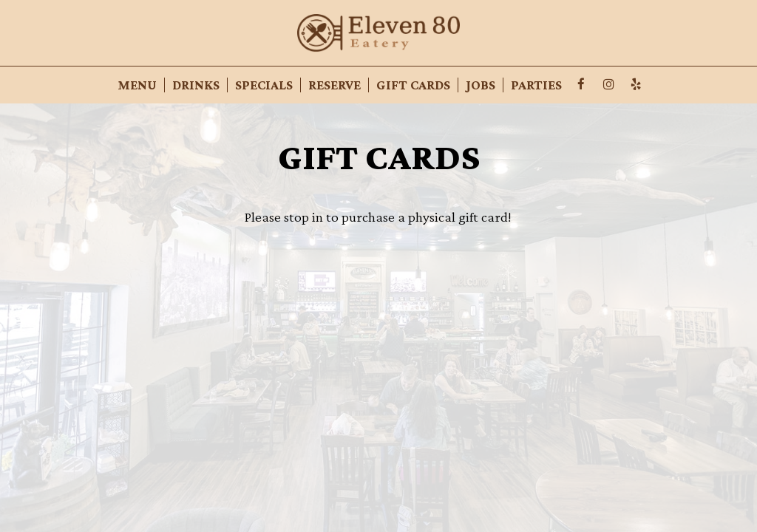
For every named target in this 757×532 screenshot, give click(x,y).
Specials (264, 85)
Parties (536, 85)
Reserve (335, 85)
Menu (137, 85)
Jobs (481, 85)
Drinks (196, 85)
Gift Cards (413, 85)
